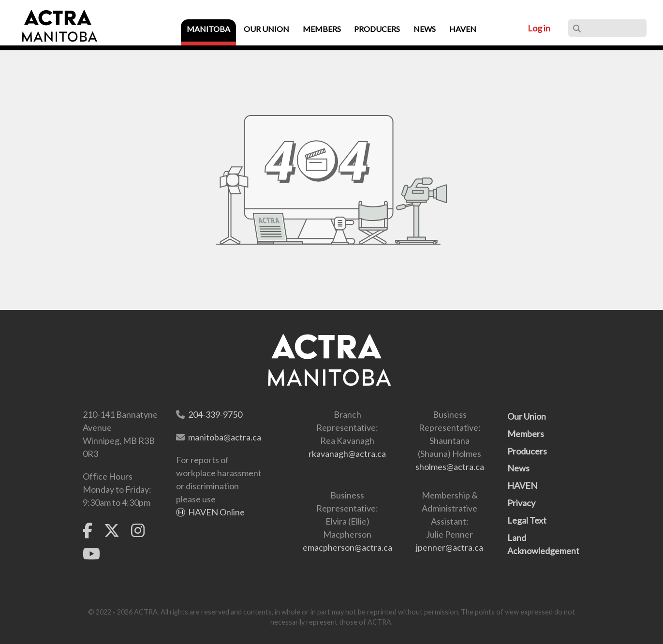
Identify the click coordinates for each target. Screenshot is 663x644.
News (518, 468)
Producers (527, 451)
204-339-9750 (215, 414)
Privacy (521, 503)
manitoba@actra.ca (225, 437)
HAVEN (522, 485)
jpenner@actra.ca (449, 547)
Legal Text (527, 520)
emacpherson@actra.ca (347, 547)
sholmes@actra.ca (450, 467)
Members (526, 434)
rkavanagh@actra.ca (347, 454)
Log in (539, 28)
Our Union (527, 416)
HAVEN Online (216, 512)
